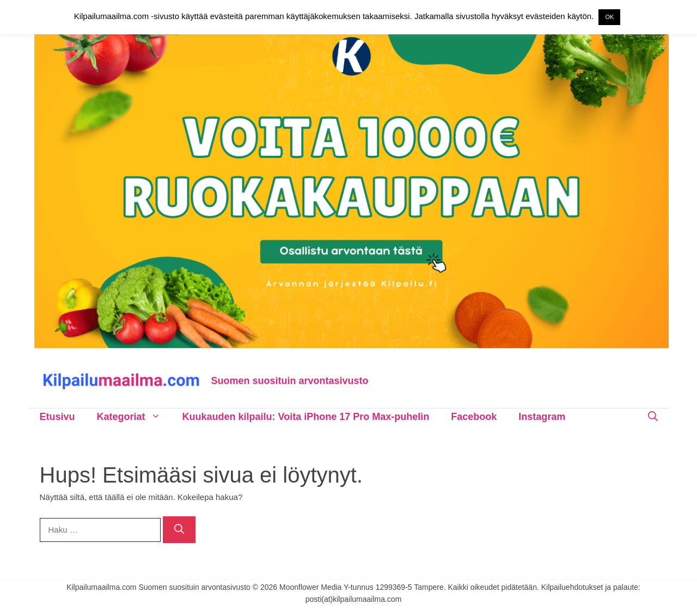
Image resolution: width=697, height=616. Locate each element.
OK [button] (609, 17)
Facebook (474, 417)
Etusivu (57, 417)
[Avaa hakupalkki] (653, 417)
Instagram (542, 417)
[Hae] (179, 530)
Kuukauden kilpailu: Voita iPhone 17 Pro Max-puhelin (306, 417)
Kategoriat (134, 417)
